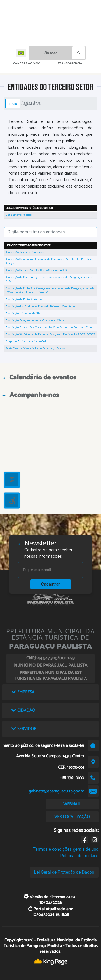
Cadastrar (51, 584)
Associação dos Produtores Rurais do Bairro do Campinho (40, 306)
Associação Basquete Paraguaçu (25, 252)
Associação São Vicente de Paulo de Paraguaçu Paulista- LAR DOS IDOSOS (50, 334)
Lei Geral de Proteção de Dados (64, 872)
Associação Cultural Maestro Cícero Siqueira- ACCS (36, 270)
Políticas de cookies (79, 856)
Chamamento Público (19, 215)
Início (13, 103)
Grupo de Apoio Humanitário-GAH (26, 341)
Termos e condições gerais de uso (66, 849)
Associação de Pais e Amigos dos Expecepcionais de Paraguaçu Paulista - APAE (50, 279)
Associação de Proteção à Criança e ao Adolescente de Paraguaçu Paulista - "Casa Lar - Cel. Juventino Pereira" (50, 290)
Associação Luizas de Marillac (24, 313)
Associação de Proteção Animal (24, 299)
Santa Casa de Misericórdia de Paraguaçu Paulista (36, 348)
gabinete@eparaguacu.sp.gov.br (56, 791)
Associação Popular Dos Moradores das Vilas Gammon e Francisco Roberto (50, 327)
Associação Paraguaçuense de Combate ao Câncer (36, 320)
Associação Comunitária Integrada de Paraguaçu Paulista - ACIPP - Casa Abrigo (49, 261)
